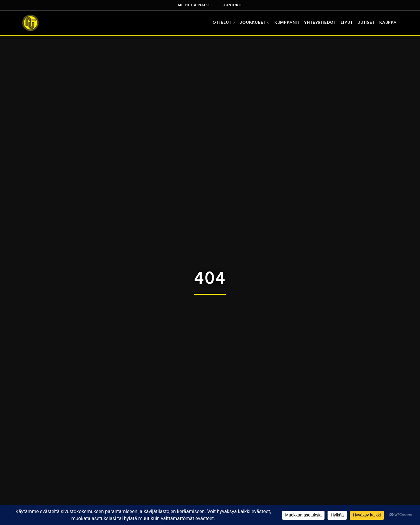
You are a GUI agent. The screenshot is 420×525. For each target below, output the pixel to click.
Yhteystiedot (320, 22)
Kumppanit (287, 22)
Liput (347, 22)
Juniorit (233, 5)
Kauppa (388, 22)
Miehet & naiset (195, 5)
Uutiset (366, 22)
